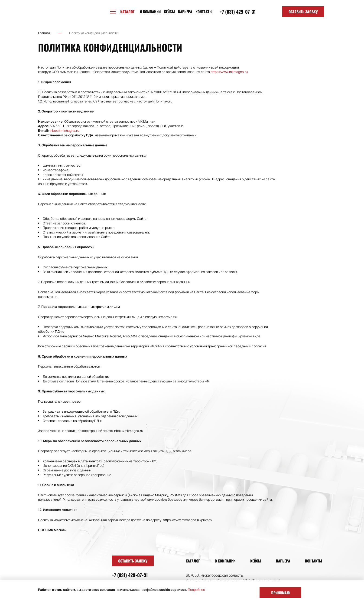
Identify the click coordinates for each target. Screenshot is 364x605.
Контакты (204, 12)
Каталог (193, 561)
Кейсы (169, 12)
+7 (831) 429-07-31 (238, 12)
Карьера (185, 12)
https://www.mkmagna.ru (229, 72)
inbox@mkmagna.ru (64, 130)
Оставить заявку (303, 12)
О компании (150, 12)
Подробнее (196, 590)
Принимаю (280, 593)
